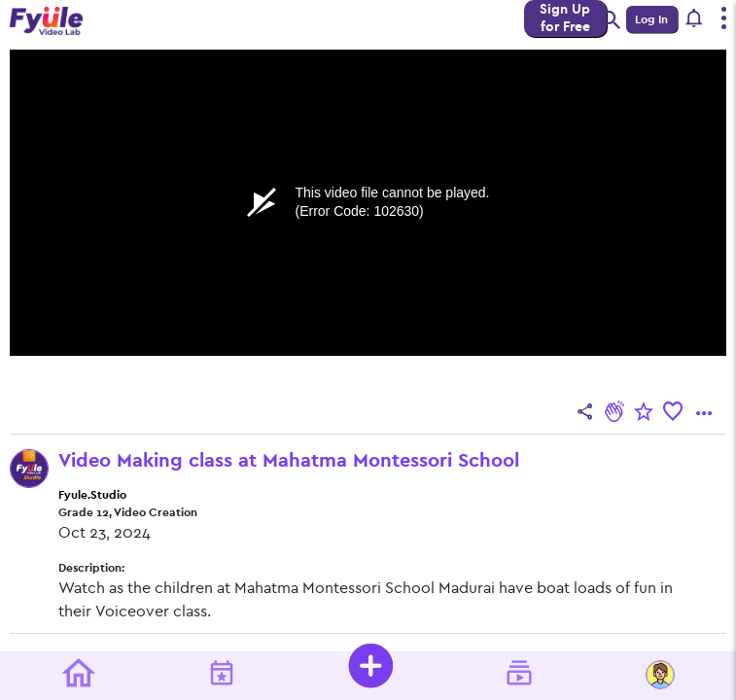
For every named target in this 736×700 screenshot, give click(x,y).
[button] (695, 19)
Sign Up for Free (565, 18)
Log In (651, 19)
